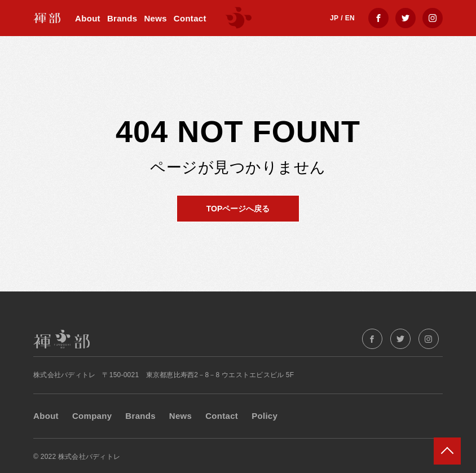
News (155, 18)
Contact (190, 18)
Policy (265, 416)
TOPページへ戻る (238, 209)
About (88, 18)
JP (334, 18)
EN (350, 18)
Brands (122, 18)
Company (92, 416)
